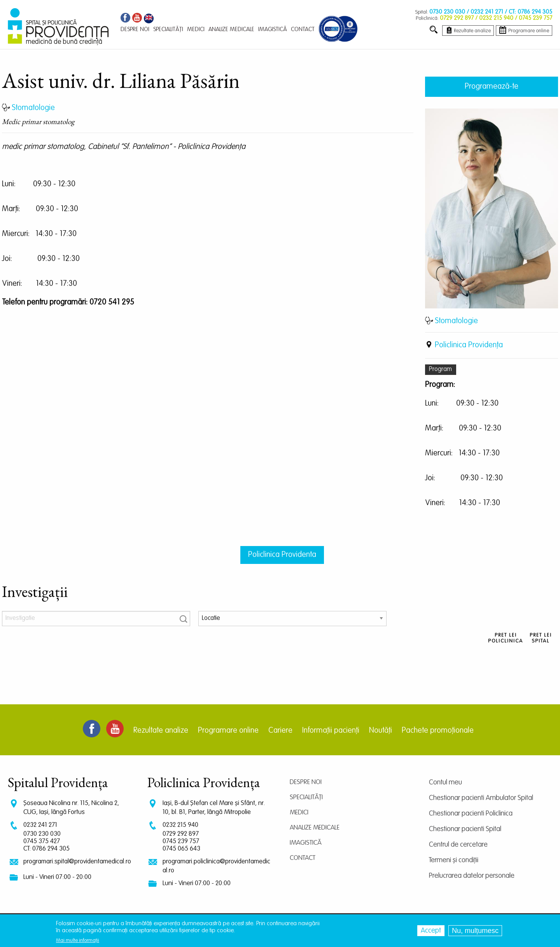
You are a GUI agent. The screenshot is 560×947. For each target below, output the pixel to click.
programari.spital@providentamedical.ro (77, 862)
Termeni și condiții (454, 860)
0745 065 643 (181, 849)
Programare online (228, 731)
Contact (303, 858)
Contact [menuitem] (303, 29)
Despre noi (306, 782)
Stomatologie (456, 321)
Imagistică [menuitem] (273, 29)
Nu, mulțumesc (475, 931)
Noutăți (381, 731)
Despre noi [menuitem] (135, 29)
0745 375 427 (42, 841)
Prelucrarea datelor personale (472, 876)
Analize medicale (315, 828)
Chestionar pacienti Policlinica (471, 814)
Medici (299, 813)
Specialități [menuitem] (168, 29)
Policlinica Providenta (282, 555)
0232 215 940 (180, 825)
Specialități (306, 797)
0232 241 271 (40, 825)
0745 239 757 (181, 841)
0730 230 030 (42, 834)
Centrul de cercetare (458, 845)
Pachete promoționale (438, 731)
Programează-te (492, 87)
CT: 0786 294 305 (46, 849)
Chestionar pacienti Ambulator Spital (481, 798)
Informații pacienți (331, 731)
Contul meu (445, 782)
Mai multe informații (78, 941)
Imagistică (306, 843)
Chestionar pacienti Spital (465, 829)
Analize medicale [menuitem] (231, 29)
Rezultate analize (161, 731)
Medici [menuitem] (196, 29)
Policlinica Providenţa (469, 345)
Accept (431, 931)
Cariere (280, 731)
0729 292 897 (181, 834)
